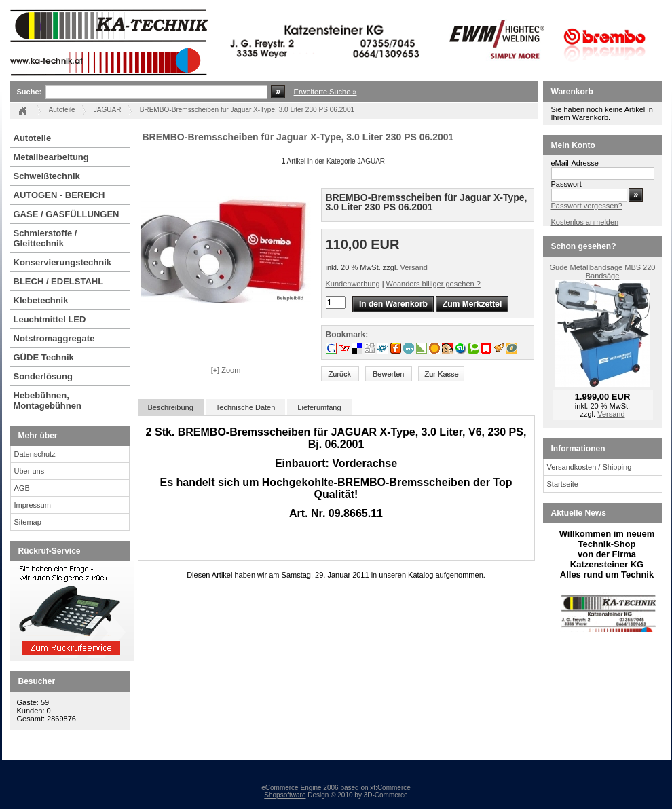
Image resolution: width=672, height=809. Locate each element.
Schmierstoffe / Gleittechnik (45, 238)
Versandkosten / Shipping (590, 467)
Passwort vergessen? (587, 206)
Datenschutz (35, 454)
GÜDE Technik (44, 357)
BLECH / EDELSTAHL (59, 281)
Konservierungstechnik (63, 262)
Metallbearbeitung (51, 157)
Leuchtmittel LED (50, 319)
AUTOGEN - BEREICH (59, 195)
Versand (414, 267)
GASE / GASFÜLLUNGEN (67, 214)
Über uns (30, 471)
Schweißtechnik (47, 176)
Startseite (563, 484)
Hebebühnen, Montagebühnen (48, 400)
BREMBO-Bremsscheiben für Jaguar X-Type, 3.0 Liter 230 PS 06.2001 (247, 110)
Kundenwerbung (353, 284)
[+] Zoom (226, 370)
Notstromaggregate (54, 338)
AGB (22, 488)
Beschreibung (171, 407)
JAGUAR (108, 110)
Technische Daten (245, 407)
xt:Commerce (390, 788)
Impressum (33, 505)
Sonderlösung (43, 376)
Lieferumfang (319, 407)
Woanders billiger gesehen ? (433, 284)
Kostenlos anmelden (585, 222)
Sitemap (28, 522)
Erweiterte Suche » (325, 92)
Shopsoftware (285, 795)
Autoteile (33, 138)
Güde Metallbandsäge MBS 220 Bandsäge (603, 271)
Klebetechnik (41, 300)
